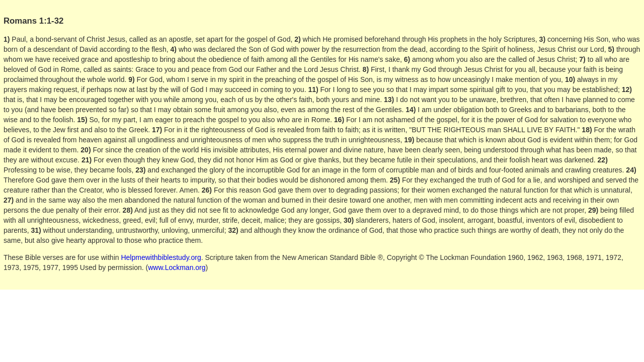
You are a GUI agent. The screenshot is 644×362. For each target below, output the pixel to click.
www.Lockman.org (177, 267)
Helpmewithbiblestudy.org (161, 257)
